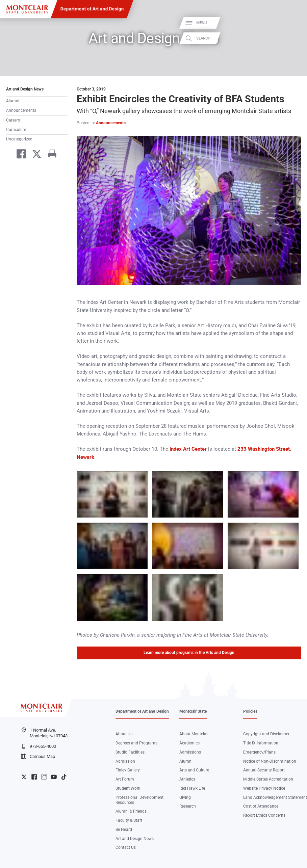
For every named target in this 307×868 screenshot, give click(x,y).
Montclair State (193, 711)
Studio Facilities (130, 752)
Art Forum (125, 779)
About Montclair (194, 734)
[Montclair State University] (27, 9)
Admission (125, 761)
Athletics (187, 779)
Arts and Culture (194, 770)
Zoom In (136, 476)
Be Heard (124, 830)
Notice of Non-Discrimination (270, 761)
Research (188, 806)
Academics (189, 743)
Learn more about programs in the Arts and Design (189, 653)
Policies (250, 711)
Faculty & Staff (129, 820)
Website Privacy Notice (264, 788)
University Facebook (34, 777)
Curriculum (16, 130)
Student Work (128, 788)
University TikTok (64, 777)
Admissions (190, 752)
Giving (185, 797)
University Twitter (24, 777)
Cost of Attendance (261, 806)
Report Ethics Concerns (264, 815)
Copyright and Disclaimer (266, 734)
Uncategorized (19, 139)
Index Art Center (188, 449)
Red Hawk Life (192, 788)
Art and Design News (25, 89)
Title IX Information (261, 743)
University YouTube (54, 777)
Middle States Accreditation (268, 779)
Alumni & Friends (131, 811)
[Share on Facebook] (19, 155)
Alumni (13, 101)
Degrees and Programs (136, 743)
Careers (13, 120)
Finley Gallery (128, 770)
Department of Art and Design (92, 9)
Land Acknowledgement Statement (275, 797)
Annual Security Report (264, 770)
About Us (124, 734)
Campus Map (38, 756)
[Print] (50, 155)
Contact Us (126, 847)
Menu (293, 23)
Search (295, 38)
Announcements (21, 110)
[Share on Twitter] (34, 155)
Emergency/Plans (259, 752)
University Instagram (44, 777)
